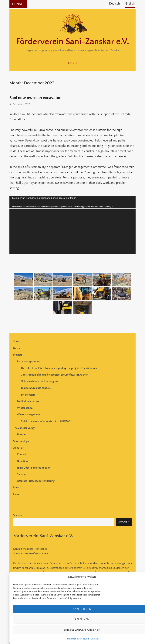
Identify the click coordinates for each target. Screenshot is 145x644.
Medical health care (28, 401)
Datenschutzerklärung (78, 639)
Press (16, 488)
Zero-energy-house (28, 361)
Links (16, 494)
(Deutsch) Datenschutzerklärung (36, 481)
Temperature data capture (36, 388)
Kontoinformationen (36, 554)
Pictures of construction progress (40, 381)
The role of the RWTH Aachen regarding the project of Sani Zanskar (59, 368)
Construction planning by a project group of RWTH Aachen (54, 375)
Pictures (22, 435)
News (17, 348)
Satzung (22, 474)
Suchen (18, 515)
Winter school (25, 408)
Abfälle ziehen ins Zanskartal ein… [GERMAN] (46, 421)
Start (16, 342)
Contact (95, 639)
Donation (22, 461)
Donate (18, 4)
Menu (72, 63)
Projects (18, 355)
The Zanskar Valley (24, 428)
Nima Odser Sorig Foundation (34, 468)
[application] (72, 225)
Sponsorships (21, 441)
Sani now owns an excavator (35, 98)
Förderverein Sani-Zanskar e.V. (72, 42)
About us (18, 448)
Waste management (29, 415)
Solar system (28, 395)
